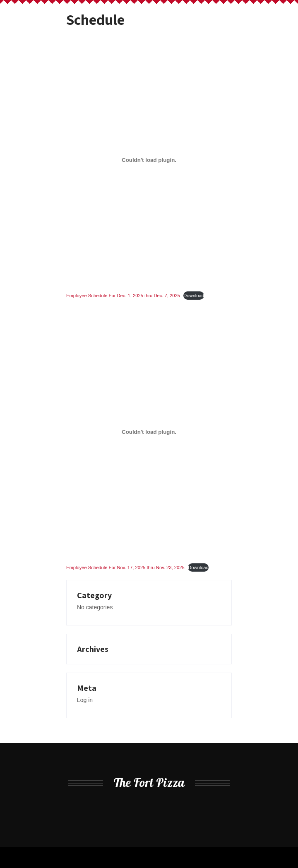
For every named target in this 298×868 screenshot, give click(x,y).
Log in (85, 700)
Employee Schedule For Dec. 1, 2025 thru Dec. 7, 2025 (123, 296)
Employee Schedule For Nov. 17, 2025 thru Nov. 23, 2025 (125, 567)
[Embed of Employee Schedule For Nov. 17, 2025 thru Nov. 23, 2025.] (149, 432)
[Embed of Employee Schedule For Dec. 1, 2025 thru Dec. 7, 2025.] (149, 160)
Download (194, 296)
